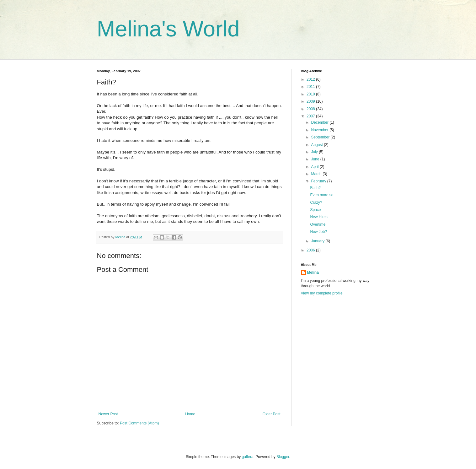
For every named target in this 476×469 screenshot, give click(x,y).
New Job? (318, 232)
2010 (311, 94)
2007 (311, 116)
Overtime (318, 224)
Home (190, 414)
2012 (311, 79)
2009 (311, 101)
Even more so (322, 195)
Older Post (272, 414)
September (321, 137)
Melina (313, 272)
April (315, 167)
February (319, 181)
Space (315, 210)
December (320, 122)
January (318, 241)
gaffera (247, 457)
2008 (311, 109)
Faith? (315, 188)
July (315, 152)
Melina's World (168, 29)
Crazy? (316, 202)
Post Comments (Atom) (139, 423)
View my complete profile (322, 293)
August (317, 145)
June (316, 159)
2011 (311, 87)
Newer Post (108, 414)
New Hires (319, 217)
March (317, 174)
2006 (311, 250)
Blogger (283, 457)
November (320, 130)
